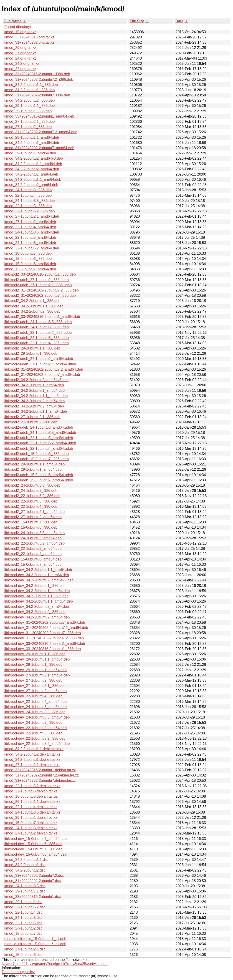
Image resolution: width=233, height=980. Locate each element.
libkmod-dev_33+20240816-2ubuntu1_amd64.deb (45, 644)
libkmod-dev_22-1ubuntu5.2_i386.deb (35, 738)
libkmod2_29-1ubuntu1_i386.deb (31, 353)
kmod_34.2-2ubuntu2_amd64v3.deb (34, 158)
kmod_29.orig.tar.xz (20, 48)
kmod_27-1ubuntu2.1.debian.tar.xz (32, 765)
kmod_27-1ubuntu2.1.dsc (25, 949)
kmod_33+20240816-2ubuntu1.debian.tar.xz (40, 770)
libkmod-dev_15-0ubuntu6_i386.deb (33, 844)
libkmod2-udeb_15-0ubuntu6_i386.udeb (37, 454)
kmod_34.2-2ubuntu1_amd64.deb (32, 143)
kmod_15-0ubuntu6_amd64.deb (30, 264)
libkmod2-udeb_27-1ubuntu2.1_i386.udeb (38, 285)
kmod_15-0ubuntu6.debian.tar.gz (31, 796)
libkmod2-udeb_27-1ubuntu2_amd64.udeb (39, 359)
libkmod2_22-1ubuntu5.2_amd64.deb (34, 543)
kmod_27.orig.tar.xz (20, 53)
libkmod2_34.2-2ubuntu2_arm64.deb (34, 406)
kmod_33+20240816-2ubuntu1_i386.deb (37, 74)
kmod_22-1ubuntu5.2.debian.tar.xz (32, 786)
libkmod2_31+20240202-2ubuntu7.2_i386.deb (42, 290)
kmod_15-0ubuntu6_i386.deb (28, 259)
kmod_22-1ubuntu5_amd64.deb (30, 237)
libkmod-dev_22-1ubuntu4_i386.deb (33, 696)
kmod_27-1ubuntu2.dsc (23, 928)
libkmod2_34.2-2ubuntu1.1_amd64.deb (36, 396)
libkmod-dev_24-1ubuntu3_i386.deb (33, 722)
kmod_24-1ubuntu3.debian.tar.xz (31, 828)
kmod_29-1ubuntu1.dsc (23, 902)
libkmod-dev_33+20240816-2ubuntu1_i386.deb (43, 649)
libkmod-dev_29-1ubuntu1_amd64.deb (35, 670)
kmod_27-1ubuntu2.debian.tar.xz (31, 833)
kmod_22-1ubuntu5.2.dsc (25, 907)
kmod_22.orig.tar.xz (20, 69)
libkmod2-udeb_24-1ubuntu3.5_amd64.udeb (40, 433)
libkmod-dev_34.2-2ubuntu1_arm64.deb (37, 575)
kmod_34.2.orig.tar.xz (22, 64)
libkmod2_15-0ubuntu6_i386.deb (31, 527)
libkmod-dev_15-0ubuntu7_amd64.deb (35, 839)
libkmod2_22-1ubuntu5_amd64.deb (33, 549)
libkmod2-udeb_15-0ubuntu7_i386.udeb (37, 459)
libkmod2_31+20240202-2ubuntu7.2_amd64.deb (44, 369)
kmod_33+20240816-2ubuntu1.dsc (33, 897)
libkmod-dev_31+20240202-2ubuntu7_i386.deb (43, 633)
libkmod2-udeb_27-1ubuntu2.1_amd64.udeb (40, 364)
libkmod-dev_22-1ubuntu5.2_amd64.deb (37, 744)
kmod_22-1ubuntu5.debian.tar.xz (31, 791)
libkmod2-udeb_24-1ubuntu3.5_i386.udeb (38, 322)
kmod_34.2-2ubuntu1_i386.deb (30, 90)
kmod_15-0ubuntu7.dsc (23, 934)
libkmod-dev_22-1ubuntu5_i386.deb (33, 733)
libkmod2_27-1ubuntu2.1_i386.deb (32, 417)
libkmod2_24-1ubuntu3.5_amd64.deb (34, 533)
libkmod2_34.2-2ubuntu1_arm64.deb (34, 385)
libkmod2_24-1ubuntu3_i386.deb (31, 491)
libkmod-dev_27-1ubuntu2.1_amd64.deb (37, 675)
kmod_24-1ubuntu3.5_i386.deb (30, 201)
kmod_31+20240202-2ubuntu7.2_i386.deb (39, 79)
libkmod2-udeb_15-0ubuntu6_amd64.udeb (39, 475)
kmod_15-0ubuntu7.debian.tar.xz (31, 823)
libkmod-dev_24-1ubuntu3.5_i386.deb (35, 712)
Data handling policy (18, 972)
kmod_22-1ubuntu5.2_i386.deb (30, 211)
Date (179, 21)
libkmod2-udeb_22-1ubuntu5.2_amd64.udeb (40, 443)
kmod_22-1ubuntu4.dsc (23, 912)
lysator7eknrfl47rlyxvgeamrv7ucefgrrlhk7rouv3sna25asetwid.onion (55, 964)
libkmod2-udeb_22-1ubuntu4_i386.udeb (37, 343)
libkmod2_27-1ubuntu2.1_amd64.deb (34, 512)
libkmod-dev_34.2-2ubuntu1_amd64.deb (37, 591)
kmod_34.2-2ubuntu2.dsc (25, 870)
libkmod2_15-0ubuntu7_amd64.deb (33, 564)
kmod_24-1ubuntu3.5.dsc (25, 886)
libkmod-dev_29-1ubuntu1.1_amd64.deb (37, 659)
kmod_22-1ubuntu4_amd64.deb (30, 227)
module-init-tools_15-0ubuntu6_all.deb (35, 944)
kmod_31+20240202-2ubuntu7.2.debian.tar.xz (42, 775)
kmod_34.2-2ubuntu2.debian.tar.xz (32, 754)
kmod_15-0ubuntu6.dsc (23, 955)
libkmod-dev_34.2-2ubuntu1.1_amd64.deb (39, 601)
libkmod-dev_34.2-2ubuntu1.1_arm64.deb (38, 570)
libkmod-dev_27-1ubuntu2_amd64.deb (35, 691)
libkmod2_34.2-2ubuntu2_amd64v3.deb (36, 380)
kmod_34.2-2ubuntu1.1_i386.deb (31, 85)
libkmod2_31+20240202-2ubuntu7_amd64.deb (42, 375)
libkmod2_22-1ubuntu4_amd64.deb (33, 554)
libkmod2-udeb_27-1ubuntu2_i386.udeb (37, 280)
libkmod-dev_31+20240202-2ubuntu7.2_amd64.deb (46, 628)
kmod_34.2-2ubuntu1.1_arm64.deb (33, 180)
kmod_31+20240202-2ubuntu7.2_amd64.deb (41, 132)
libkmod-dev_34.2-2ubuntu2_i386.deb (35, 612)
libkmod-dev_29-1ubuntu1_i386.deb (33, 665)
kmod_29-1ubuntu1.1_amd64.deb (32, 137)
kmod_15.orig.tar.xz (20, 32)
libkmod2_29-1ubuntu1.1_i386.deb (32, 348)
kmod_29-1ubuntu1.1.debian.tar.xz (32, 802)
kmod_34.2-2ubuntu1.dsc (25, 865)
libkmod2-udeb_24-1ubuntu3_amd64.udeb (39, 427)
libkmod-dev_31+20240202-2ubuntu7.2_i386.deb (44, 638)
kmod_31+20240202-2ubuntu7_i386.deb (37, 95)
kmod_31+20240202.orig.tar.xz (29, 42)
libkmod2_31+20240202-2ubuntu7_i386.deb (40, 295)
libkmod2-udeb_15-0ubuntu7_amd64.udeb (39, 480)
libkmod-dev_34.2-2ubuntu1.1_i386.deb (36, 596)
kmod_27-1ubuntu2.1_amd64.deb (32, 216)
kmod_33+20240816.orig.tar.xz (29, 37)
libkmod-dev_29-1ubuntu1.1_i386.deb (35, 654)
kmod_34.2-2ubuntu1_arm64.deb (31, 174)
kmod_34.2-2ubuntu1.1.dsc (26, 860)
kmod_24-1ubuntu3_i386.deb (28, 190)
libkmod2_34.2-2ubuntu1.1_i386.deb (34, 306)
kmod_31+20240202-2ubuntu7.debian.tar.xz (40, 780)
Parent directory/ (18, 27)
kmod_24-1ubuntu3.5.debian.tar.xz (32, 812)
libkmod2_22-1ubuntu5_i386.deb (31, 501)
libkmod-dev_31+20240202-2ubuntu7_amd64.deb (45, 622)
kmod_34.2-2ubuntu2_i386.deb (30, 100)
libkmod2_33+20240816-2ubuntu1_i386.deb (40, 274)
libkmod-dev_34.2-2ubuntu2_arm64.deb (37, 607)
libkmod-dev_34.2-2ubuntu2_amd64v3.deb (39, 580)
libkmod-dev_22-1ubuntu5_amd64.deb (35, 728)
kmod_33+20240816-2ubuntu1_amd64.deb (39, 116)
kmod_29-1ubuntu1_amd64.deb (30, 153)
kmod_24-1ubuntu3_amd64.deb (30, 243)
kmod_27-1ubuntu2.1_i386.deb (30, 122)
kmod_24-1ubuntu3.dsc (23, 918)
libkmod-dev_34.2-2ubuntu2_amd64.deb (37, 617)
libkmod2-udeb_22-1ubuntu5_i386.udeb (37, 338)
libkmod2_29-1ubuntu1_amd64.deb (33, 469)
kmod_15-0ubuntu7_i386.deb (28, 253)
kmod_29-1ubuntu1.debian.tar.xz (31, 818)
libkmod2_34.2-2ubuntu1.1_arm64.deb (36, 411)
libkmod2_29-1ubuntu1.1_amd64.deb (34, 464)
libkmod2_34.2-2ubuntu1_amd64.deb (34, 391)
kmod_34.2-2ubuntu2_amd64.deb (32, 169)
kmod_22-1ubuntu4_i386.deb (28, 195)
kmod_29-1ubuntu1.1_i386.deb (30, 106)
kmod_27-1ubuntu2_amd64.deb (30, 222)
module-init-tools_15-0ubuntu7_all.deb (35, 939)
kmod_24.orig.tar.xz (20, 58)
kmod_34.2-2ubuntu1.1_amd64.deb (33, 164)
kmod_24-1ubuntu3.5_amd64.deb (32, 232)
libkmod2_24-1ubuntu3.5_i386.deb (32, 485)
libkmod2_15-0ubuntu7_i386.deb (31, 522)
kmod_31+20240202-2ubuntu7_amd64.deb (39, 148)
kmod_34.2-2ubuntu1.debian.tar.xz (32, 760)
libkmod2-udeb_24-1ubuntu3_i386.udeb (37, 327)
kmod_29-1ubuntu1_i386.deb (28, 111)
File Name (13, 21)
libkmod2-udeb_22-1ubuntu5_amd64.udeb (39, 438)
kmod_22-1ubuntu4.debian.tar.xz (31, 807)
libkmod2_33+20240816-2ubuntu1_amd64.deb (42, 317)
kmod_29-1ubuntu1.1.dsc (25, 891)
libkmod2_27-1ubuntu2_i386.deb (31, 422)
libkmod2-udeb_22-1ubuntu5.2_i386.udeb (38, 333)
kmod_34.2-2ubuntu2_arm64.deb (31, 185)
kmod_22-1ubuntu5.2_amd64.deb (32, 248)
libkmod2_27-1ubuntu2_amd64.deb (33, 517)
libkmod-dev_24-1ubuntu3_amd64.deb (35, 707)
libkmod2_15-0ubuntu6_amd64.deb (33, 559)
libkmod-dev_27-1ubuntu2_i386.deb (33, 680)
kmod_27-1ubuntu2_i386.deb (28, 127)
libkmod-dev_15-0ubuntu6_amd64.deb (35, 854)
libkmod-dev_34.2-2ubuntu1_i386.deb (35, 586)
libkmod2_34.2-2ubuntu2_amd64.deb (34, 401)
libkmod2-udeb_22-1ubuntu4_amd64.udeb (39, 449)
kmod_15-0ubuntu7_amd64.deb (30, 269)
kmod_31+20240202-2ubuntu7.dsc (33, 881)
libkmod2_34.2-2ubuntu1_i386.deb (32, 301)
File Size (137, 21)
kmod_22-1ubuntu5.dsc (23, 923)
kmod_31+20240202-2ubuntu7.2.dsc (34, 876)
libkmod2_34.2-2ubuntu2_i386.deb (32, 311)
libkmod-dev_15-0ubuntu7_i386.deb (33, 849)
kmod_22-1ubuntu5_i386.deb (28, 206)
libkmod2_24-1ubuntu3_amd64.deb (33, 538)
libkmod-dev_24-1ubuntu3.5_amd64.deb (37, 717)
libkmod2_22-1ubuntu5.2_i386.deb (32, 496)
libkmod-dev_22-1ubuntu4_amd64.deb (35, 702)
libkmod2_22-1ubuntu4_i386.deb (31, 506)
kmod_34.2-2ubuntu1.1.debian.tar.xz (34, 749)
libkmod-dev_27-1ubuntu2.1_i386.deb (35, 686)
